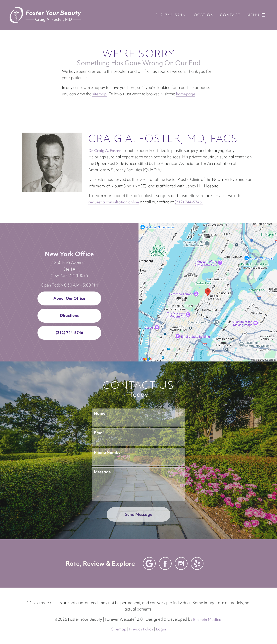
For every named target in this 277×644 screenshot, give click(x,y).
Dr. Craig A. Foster (105, 151)
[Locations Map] (208, 292)
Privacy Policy (141, 629)
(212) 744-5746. (189, 202)
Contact (230, 15)
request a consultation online (114, 202)
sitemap (99, 94)
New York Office (69, 254)
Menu (257, 15)
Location (203, 15)
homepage (186, 94)
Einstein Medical (208, 619)
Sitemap (119, 629)
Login (161, 629)
